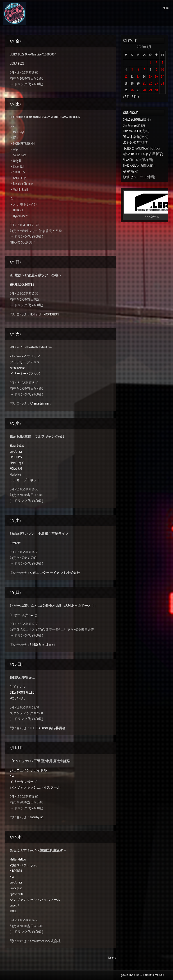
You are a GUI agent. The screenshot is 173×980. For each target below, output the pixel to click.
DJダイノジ (18, 687)
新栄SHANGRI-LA (134, 154)
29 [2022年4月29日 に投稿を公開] (150, 90)
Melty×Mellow (18, 859)
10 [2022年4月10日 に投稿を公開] (162, 70)
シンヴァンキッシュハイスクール (35, 787)
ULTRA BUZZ (17, 63)
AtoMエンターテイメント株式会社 (55, 573)
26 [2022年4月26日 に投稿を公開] (132, 90)
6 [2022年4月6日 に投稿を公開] (138, 70)
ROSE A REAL (17, 698)
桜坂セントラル (135, 177)
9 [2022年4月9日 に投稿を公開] (156, 70)
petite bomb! (17, 368)
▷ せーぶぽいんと (24, 615)
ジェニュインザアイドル (28, 770)
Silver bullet (17, 445)
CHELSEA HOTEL (133, 119)
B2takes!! (15, 543)
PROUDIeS (16, 457)
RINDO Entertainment (43, 645)
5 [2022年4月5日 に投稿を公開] (132, 70)
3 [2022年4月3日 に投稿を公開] (163, 63)
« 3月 (126, 97)
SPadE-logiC (17, 463)
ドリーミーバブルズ (25, 374)
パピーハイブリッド (25, 356)
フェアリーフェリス (25, 362)
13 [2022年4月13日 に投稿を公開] (138, 76)
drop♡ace (16, 451)
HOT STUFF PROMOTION (44, 314)
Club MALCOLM (132, 131)
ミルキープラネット (25, 480)
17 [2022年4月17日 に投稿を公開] (162, 76)
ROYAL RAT (16, 468)
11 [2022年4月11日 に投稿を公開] (126, 76)
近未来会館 (131, 137)
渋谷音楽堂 (131, 142)
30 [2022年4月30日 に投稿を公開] (156, 90)
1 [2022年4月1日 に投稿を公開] (150, 63)
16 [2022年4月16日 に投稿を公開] (156, 76)
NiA (12, 776)
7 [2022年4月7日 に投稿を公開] (144, 70)
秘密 (126, 171)
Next (112, 958)
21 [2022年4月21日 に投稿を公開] (144, 83)
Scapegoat (16, 888)
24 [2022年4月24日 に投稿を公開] (162, 83)
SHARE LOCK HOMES (22, 284)
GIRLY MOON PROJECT (23, 692)
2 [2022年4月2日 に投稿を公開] (156, 63)
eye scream (16, 894)
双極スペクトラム (23, 865)
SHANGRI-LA (130, 160)
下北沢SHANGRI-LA (135, 148)
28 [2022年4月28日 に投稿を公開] (144, 90)
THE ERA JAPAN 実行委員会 (48, 728)
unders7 (14, 905)
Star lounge (130, 125)
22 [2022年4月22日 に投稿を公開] (150, 83)
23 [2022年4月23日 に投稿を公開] (156, 83)
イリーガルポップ (23, 782)
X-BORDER (16, 871)
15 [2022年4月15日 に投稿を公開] (150, 76)
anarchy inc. (37, 817)
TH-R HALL (129, 165)
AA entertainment (40, 403)
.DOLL (13, 911)
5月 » (135, 97)
